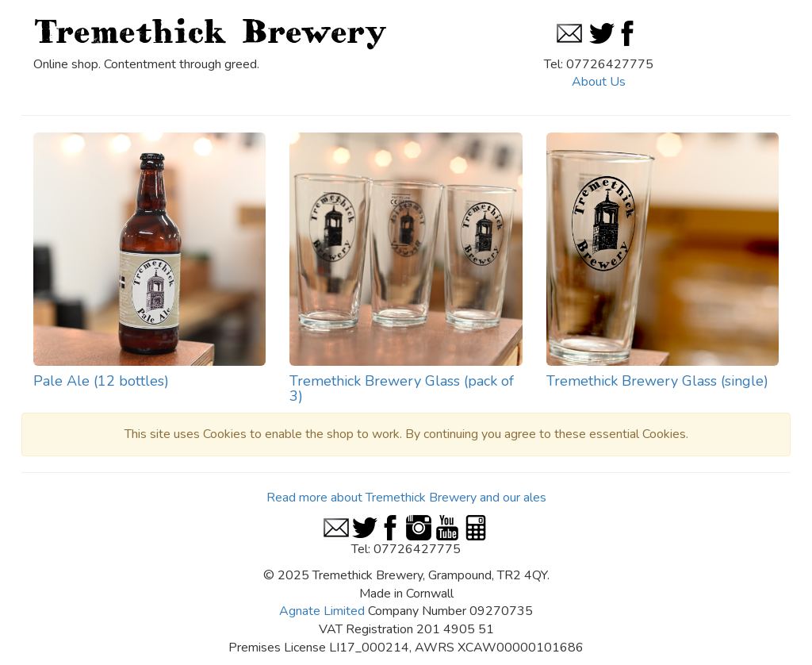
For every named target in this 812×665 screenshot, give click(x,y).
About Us (599, 82)
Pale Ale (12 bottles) (101, 381)
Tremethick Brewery (210, 31)
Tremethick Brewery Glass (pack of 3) (402, 389)
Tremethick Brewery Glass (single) (657, 381)
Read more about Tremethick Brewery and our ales (406, 498)
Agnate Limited (322, 611)
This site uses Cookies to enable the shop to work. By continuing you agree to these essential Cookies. (406, 434)
